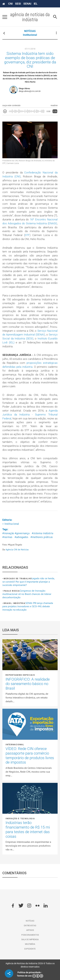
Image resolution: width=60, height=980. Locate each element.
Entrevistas (30, 926)
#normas (7, 537)
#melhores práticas (42, 537)
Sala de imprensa (30, 940)
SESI (18, 4)
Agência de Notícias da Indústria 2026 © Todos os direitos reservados (30, 965)
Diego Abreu (24, 88)
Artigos (30, 930)
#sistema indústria (42, 533)
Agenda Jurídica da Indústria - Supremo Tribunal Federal (30, 415)
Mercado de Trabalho (18, 579)
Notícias (30, 921)
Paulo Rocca (12, 591)
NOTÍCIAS (30, 31)
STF (27, 235)
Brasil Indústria (14, 603)
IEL (36, 4)
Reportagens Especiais (20, 675)
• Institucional (11, 524)
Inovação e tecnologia (20, 819)
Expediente (30, 949)
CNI (10, 4)
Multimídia (30, 944)
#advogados (21, 537)
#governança (22, 533)
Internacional (15, 745)
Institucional (30, 35)
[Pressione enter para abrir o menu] (5, 17)
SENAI (27, 4)
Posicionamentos (30, 935)
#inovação (8, 533)
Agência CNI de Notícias (17, 550)
